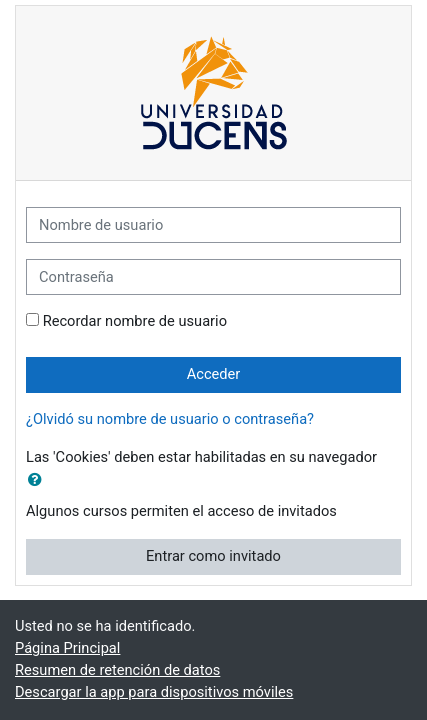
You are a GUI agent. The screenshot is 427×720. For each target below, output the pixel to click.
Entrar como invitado (213, 556)
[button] (39, 481)
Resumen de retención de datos (117, 670)
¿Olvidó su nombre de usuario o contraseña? (170, 419)
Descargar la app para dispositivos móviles (154, 692)
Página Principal (67, 648)
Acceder (214, 374)
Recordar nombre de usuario (135, 321)
